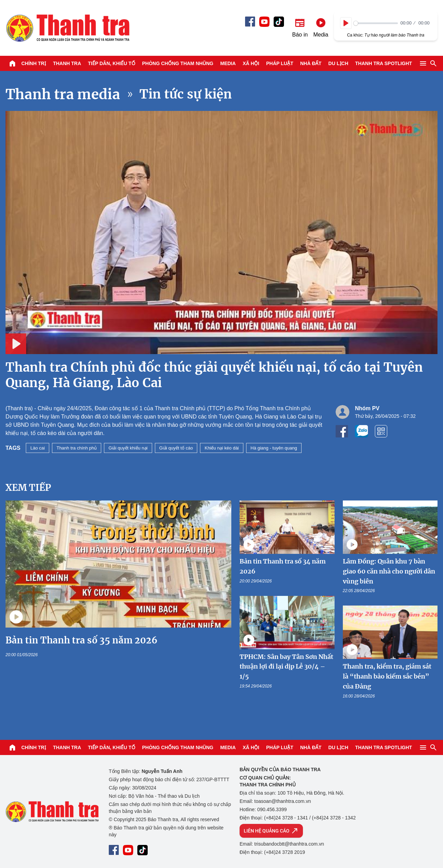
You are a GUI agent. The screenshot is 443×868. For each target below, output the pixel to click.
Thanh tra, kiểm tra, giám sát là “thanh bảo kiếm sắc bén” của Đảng (387, 676)
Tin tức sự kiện (186, 94)
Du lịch (338, 63)
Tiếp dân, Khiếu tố (112, 63)
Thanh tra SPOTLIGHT (384, 63)
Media (228, 63)
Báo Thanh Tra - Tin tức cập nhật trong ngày (67, 28)
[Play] (346, 23)
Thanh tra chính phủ (77, 448)
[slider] (376, 23)
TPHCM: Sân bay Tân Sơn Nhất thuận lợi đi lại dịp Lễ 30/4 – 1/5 (286, 667)
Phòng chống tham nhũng (178, 63)
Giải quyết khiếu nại (128, 448)
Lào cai (38, 448)
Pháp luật (280, 63)
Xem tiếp (28, 488)
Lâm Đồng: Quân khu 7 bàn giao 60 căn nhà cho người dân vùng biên (389, 571)
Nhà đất (311, 63)
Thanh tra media (63, 94)
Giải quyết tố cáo (176, 448)
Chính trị (34, 63)
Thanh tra (67, 63)
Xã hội (251, 63)
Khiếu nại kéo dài (221, 448)
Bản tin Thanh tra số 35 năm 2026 (81, 640)
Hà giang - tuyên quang (274, 448)
